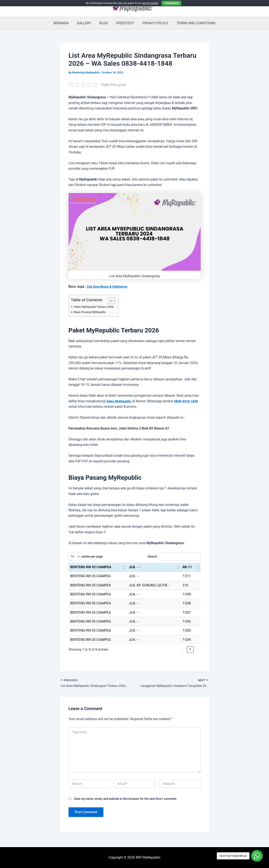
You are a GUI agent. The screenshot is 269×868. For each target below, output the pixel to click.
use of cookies (150, 3)
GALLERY (86, 23)
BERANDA (65, 23)
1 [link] (190, 649)
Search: (149, 556)
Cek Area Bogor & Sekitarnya (109, 287)
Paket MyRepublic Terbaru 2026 (96, 307)
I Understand (171, 3)
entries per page (93, 556)
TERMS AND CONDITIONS (192, 23)
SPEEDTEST (124, 23)
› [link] (197, 649)
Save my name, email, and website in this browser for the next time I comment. (125, 799)
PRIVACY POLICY (153, 23)
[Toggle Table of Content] (112, 301)
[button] (124, 567)
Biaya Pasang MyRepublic (91, 312)
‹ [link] (183, 649)
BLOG (104, 23)
